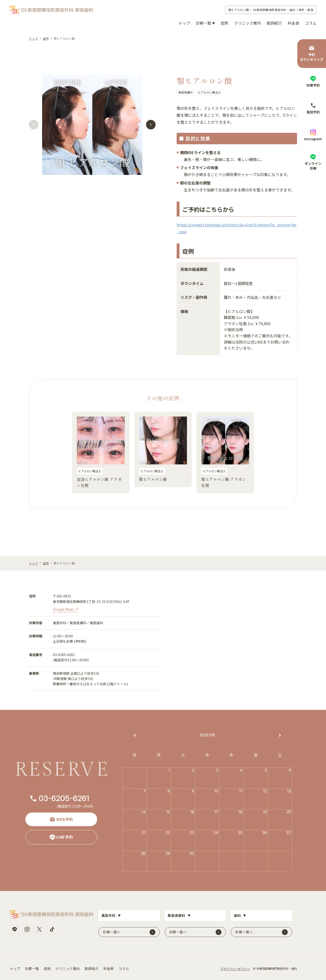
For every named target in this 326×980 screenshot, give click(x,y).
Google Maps (63, 609)
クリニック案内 (247, 23)
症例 (225, 23)
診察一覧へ (112, 931)
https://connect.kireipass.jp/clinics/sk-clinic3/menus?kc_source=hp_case (236, 228)
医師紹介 (274, 23)
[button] (34, 126)
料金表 (293, 23)
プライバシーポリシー (235, 968)
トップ (184, 23)
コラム (311, 23)
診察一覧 (32, 968)
